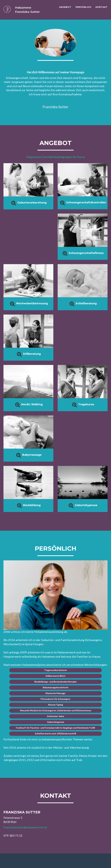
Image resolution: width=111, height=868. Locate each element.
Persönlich (83, 7)
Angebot (65, 7)
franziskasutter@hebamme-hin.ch (25, 827)
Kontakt (102, 7)
